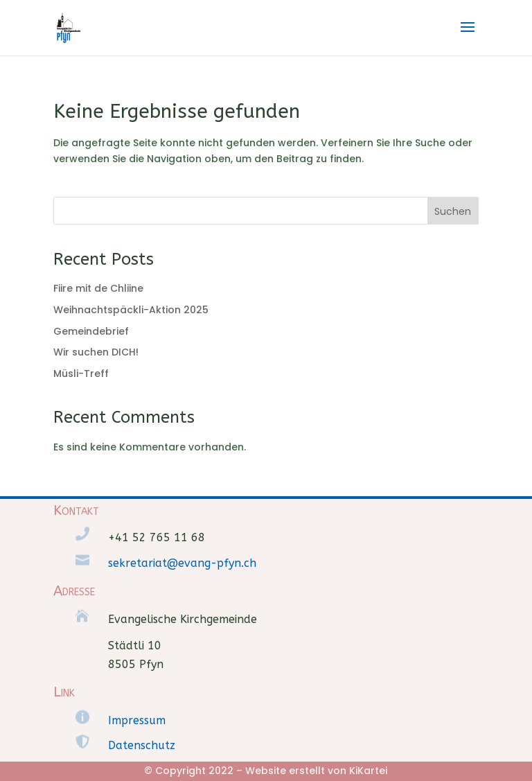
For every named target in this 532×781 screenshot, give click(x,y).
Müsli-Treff (81, 374)
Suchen (453, 211)
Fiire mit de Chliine (98, 288)
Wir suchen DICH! (96, 352)
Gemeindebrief (91, 331)
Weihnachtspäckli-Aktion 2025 (131, 310)
